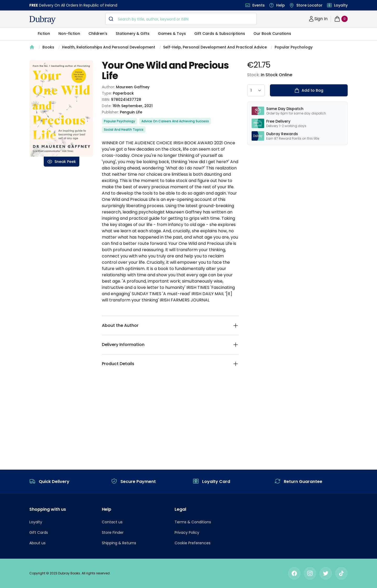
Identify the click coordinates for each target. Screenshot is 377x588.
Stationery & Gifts (133, 34)
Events (259, 5)
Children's (98, 34)
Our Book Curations (272, 34)
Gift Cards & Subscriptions (220, 34)
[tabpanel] (61, 108)
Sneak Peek (62, 162)
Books (48, 47)
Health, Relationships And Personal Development (109, 47)
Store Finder (113, 532)
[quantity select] (256, 90)
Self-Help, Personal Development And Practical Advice (215, 47)
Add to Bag (309, 90)
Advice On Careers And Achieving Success (175, 121)
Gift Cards (39, 532)
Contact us (112, 522)
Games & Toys (172, 34)
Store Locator (309, 5)
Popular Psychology (294, 47)
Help (281, 5)
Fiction (44, 34)
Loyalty (341, 5)
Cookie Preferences (193, 543)
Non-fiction (69, 34)
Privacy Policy (187, 532)
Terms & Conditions (193, 522)
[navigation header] (43, 20)
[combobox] (181, 19)
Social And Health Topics (124, 130)
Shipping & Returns (119, 543)
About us (37, 543)
